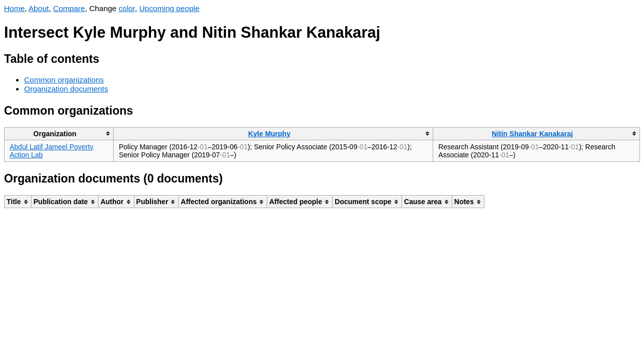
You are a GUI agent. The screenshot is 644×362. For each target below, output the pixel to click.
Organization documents (66, 89)
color (127, 8)
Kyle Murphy (269, 134)
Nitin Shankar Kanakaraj (533, 134)
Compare (69, 8)
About (39, 8)
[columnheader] (59, 133)
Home (14, 8)
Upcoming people (170, 8)
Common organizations (64, 80)
